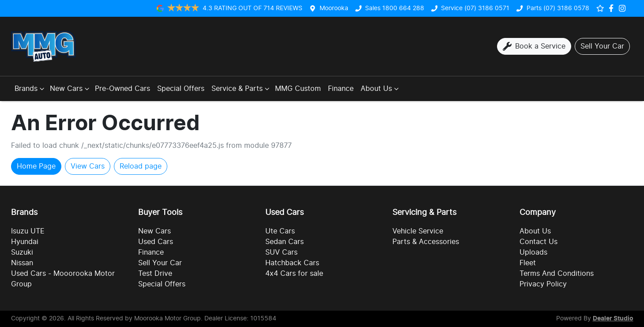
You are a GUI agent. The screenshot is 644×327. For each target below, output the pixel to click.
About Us (381, 89)
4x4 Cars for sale (294, 274)
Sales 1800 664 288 (395, 8)
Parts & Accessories (426, 242)
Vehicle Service (418, 231)
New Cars (71, 89)
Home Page (36, 166)
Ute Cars (280, 231)
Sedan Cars (284, 242)
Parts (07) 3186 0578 (558, 8)
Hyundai (25, 242)
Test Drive (155, 274)
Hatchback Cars (292, 263)
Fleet (528, 263)
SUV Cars (281, 252)
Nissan (22, 263)
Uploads (533, 252)
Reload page (141, 166)
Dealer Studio (613, 319)
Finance (341, 89)
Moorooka (334, 8)
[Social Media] (613, 8)
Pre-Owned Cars (122, 89)
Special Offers (181, 89)
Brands (30, 89)
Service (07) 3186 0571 (475, 8)
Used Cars (156, 242)
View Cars (88, 166)
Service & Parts (241, 89)
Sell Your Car (160, 263)
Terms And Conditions (557, 274)
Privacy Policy (543, 284)
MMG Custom (298, 89)
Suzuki (22, 252)
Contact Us (539, 242)
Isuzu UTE (28, 231)
